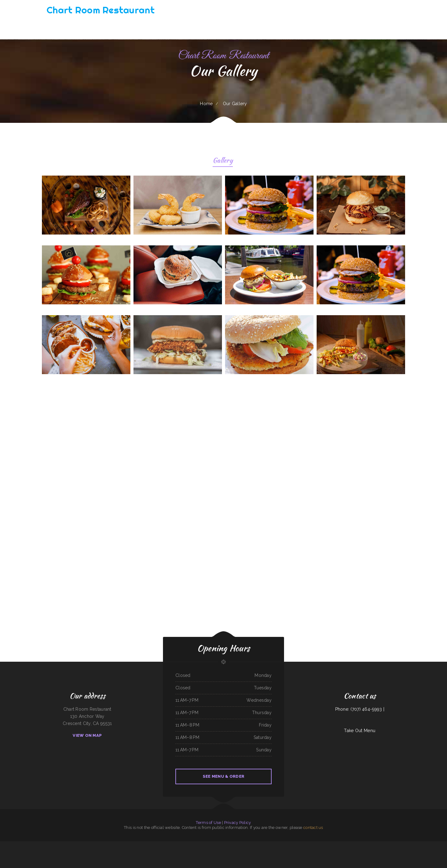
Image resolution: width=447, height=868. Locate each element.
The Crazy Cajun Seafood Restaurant (213, 852)
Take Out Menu (360, 731)
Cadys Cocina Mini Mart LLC (335, 845)
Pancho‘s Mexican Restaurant (215, 845)
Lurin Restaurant (303, 845)
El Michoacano (350, 845)
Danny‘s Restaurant (296, 845)
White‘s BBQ (344, 845)
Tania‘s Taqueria (430, 845)
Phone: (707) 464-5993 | (360, 709)
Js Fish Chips (362, 845)
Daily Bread (192, 852)
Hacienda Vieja (255, 852)
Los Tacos (327, 845)
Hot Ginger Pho (126, 845)
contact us (313, 828)
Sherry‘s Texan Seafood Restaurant (14, 845)
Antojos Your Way (311, 845)
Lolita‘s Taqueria (375, 845)
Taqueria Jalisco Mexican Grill (242, 845)
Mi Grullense (248, 852)
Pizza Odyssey (88, 845)
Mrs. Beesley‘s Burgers (199, 845)
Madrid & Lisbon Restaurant (286, 845)
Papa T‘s (131, 845)
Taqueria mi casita (423, 845)
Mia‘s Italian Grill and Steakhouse (170, 845)
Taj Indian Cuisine (368, 845)
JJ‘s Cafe (393, 845)
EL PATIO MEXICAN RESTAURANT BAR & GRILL (186, 845)
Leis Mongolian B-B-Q (72, 845)
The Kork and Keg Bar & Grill (27, 845)
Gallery (223, 161)
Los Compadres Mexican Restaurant (115, 845)
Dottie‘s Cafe (356, 845)
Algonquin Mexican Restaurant (259, 845)
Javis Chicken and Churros (157, 845)
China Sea (207, 845)
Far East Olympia (224, 852)
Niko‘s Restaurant (224, 845)
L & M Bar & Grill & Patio (96, 845)
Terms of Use (208, 823)
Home (206, 104)
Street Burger (242, 852)
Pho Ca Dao (268, 845)
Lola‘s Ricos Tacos (232, 845)
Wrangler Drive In (262, 852)
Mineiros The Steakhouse (414, 845)
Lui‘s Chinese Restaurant (438, 845)
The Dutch (251, 845)
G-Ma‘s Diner (105, 845)
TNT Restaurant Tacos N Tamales (60, 845)
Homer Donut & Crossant (233, 852)
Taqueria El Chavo (81, 845)
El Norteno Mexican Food (48, 845)
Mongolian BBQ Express (138, 845)
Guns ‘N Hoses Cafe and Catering (402, 845)
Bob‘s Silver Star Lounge (38, 845)
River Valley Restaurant (320, 845)
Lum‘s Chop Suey (3, 845)
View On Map (87, 735)
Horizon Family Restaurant (385, 845)
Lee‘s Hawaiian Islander (200, 852)
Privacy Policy (238, 823)
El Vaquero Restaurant (275, 845)
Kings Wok (187, 852)
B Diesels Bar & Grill (148, 845)
